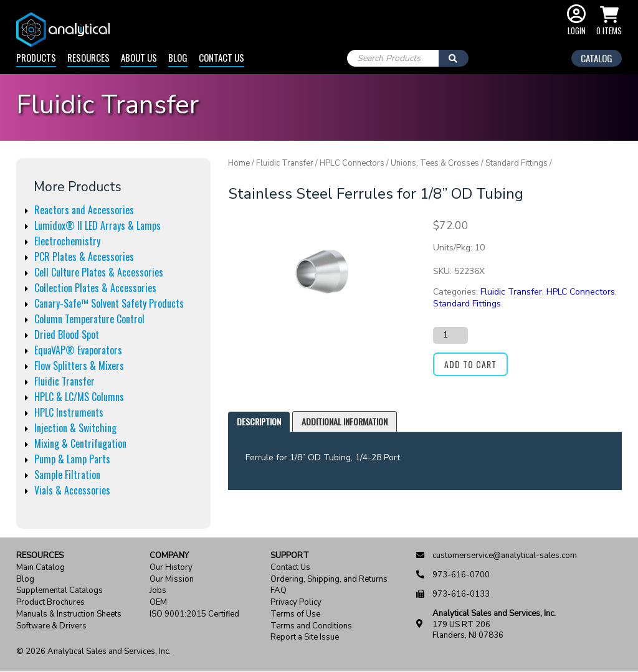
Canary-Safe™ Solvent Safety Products (109, 303)
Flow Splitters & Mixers (79, 366)
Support (290, 556)
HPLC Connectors (352, 163)
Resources (88, 57)
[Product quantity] (450, 335)
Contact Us (221, 57)
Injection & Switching (75, 428)
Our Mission (172, 580)
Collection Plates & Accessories (95, 288)
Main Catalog (40, 568)
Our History (171, 568)
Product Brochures (50, 603)
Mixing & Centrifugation (80, 443)
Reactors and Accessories (84, 210)
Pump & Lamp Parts (72, 459)
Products (36, 57)
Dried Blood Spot (67, 334)
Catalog (597, 58)
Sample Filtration (67, 475)
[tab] (259, 422)
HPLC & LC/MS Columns (79, 397)
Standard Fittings (517, 163)
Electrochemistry (67, 241)
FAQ (279, 591)
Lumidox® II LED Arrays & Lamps (98, 225)
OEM (158, 603)
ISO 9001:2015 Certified (194, 614)
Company (169, 556)
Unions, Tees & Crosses (435, 163)
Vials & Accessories (72, 490)
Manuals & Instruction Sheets (69, 614)
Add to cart (470, 364)
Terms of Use (295, 614)
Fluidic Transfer (64, 381)
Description (259, 421)
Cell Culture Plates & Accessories (99, 272)
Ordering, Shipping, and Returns (329, 580)
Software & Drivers (51, 626)
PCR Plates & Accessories (84, 257)
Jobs (158, 591)
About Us (139, 57)
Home (239, 163)
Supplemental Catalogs (60, 591)
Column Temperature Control (89, 319)
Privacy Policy (296, 603)
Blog (178, 57)
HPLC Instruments (69, 412)
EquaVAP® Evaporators (78, 350)
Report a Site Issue (305, 637)
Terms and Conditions (311, 626)
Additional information (345, 421)
